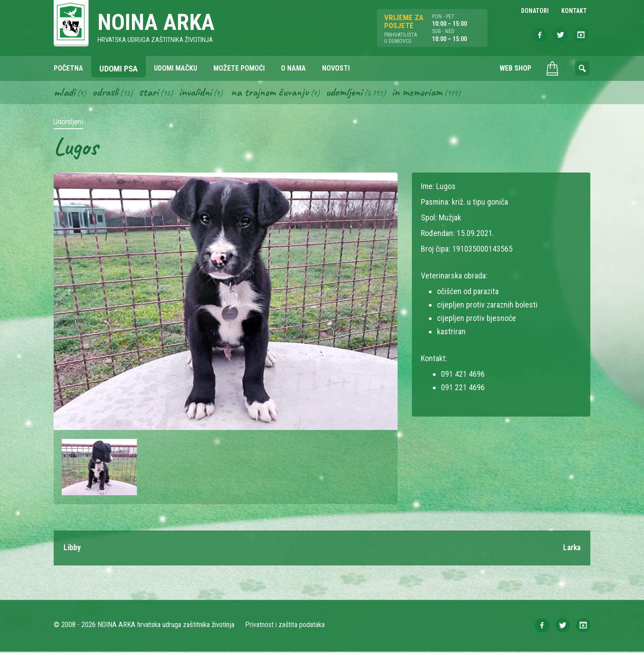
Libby (72, 549)
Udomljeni (352, 93)
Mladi (65, 93)
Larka (571, 549)
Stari (151, 93)
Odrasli (107, 93)
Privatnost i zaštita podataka (285, 626)
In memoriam (427, 93)
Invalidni (199, 93)
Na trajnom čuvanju (276, 93)
